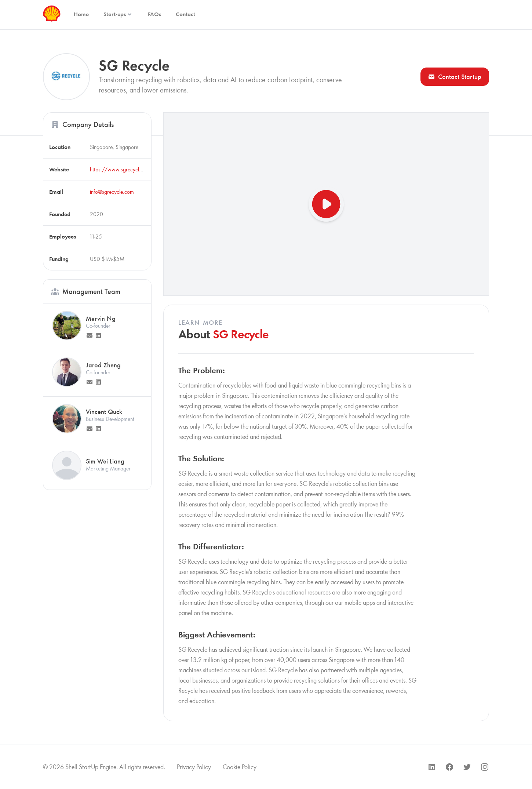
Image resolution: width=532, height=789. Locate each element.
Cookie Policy (240, 767)
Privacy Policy (194, 767)
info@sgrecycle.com (112, 192)
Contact (185, 14)
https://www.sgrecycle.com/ (123, 169)
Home (81, 14)
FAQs (154, 14)
